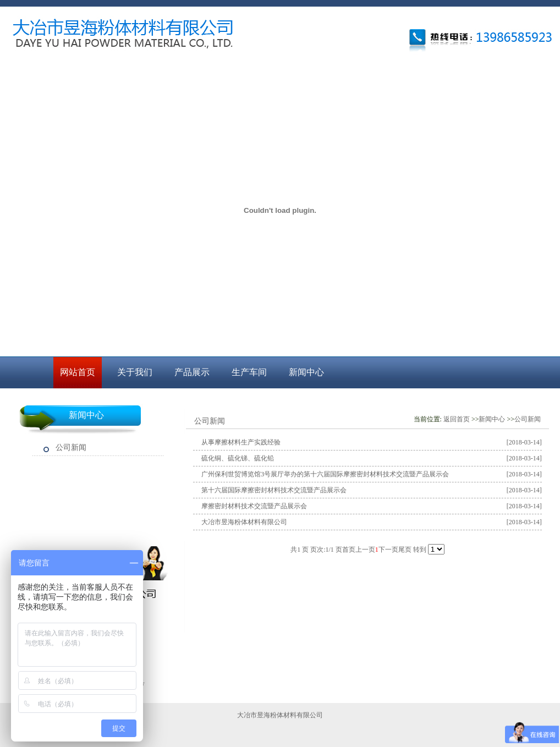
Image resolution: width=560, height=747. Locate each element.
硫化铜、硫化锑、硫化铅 (238, 458)
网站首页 (78, 372)
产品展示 (192, 372)
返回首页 (457, 419)
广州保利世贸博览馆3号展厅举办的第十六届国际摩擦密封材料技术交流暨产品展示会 (325, 474)
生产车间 (249, 372)
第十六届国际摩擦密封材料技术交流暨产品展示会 (274, 490)
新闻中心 (306, 372)
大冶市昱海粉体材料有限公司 (244, 522)
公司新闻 (71, 447)
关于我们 (135, 372)
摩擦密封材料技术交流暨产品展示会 (254, 506)
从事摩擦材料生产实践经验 (241, 442)
